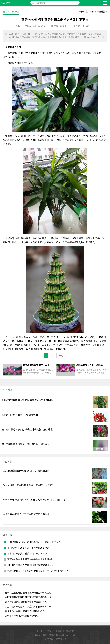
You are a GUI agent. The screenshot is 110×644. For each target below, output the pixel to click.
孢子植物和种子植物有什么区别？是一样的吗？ (26, 444)
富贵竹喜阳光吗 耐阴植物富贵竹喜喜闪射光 (26, 602)
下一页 (61, 356)
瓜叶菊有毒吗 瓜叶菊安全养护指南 (22, 616)
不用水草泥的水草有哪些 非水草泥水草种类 (28, 548)
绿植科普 (101, 11)
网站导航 (70, 631)
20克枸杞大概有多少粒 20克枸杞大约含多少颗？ (31, 565)
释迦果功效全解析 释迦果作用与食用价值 (25, 611)
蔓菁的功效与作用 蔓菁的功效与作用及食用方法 (30, 559)
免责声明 (50, 631)
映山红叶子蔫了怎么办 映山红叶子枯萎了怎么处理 (27, 429)
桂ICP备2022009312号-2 (55, 639)
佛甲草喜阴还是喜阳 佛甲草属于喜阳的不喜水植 (28, 597)
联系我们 (60, 631)
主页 (92, 11)
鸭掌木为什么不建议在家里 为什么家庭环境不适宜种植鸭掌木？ (38, 571)
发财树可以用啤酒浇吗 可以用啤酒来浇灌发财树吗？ (28, 400)
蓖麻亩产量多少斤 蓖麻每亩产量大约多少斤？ (29, 553)
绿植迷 (6, 3)
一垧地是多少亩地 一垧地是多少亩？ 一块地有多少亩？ (34, 542)
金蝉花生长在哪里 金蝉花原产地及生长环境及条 (28, 593)
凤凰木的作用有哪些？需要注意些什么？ (22, 415)
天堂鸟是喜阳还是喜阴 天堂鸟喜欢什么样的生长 (28, 606)
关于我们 (40, 631)
